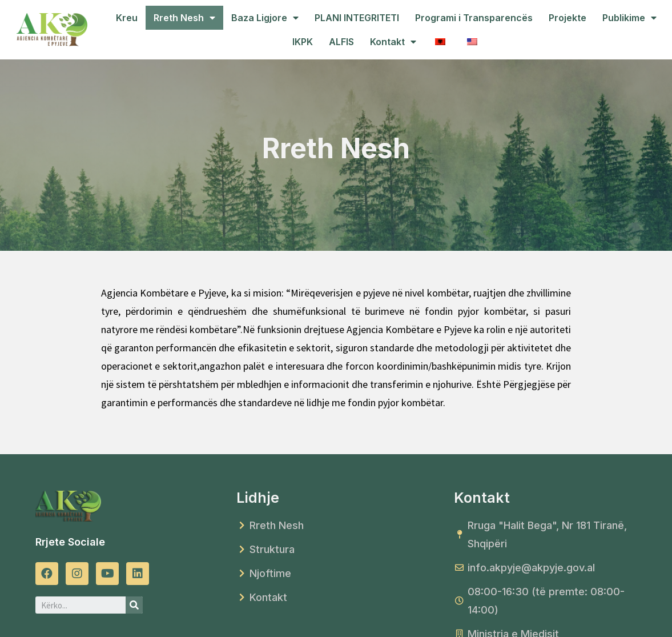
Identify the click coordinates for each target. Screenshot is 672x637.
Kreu (127, 18)
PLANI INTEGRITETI (357, 18)
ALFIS (341, 42)
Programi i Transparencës (474, 18)
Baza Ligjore (265, 18)
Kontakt (393, 42)
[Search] (134, 605)
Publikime (629, 18)
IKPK (303, 42)
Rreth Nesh (184, 18)
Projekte (568, 18)
